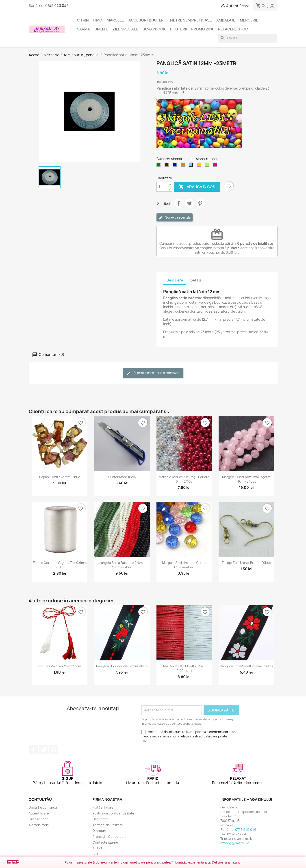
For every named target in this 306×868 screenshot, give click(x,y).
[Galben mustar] (200, 166)
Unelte (101, 29)
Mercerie (249, 20)
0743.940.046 (57, 6)
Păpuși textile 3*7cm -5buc (60, 477)
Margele (115, 20)
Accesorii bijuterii (147, 20)
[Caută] (248, 38)
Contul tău (40, 799)
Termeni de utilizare (108, 825)
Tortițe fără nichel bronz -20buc (246, 563)
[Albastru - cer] (192, 166)
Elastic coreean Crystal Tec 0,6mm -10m (60, 565)
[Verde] (159, 166)
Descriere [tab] (175, 280)
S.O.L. (97, 854)
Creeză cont (38, 819)
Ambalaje (226, 20)
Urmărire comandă (43, 807)
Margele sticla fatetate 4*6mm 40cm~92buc (122, 565)
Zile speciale (125, 29)
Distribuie (179, 203)
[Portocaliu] (184, 166)
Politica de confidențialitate (113, 813)
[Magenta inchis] (216, 166)
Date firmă (100, 819)
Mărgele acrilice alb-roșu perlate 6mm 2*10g (184, 479)
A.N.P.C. (98, 848)
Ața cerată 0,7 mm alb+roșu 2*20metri (184, 668)
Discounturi (102, 831)
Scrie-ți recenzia (175, 218)
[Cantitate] (162, 187)
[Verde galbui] (208, 166)
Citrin (83, 20)
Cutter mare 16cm (122, 477)
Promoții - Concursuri (109, 837)
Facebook (34, 750)
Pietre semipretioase (191, 20)
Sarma (83, 29)
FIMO (98, 20)
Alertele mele (39, 825)
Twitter (43, 750)
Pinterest (200, 203)
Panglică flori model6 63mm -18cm (122, 666)
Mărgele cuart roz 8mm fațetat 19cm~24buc (246, 479)
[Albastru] (176, 166)
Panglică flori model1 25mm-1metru (246, 666)
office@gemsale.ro (235, 843)
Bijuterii (178, 29)
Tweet (189, 203)
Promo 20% (202, 29)
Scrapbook (154, 29)
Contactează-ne (105, 842)
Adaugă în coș (197, 187)
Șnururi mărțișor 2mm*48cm (60, 666)
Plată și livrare (103, 807)
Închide (13, 862)
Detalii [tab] (196, 280)
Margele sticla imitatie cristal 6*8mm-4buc (184, 565)
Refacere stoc (233, 29)
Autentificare (39, 813)
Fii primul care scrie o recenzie (153, 373)
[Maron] (167, 166)
